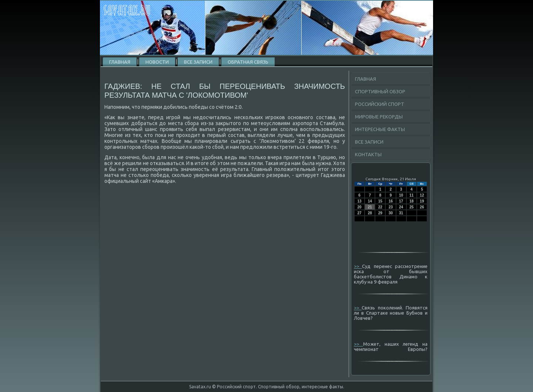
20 (360, 207)
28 (370, 213)
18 (411, 201)
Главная (120, 62)
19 (422, 201)
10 (401, 195)
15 (380, 201)
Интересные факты (380, 129)
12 (422, 195)
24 (401, 207)
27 (360, 213)
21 (370, 207)
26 (422, 207)
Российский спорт (380, 104)
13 (360, 201)
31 (401, 213)
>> (358, 266)
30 (391, 213)
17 (401, 201)
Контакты (368, 154)
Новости (157, 62)
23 (391, 207)
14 (370, 201)
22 (380, 207)
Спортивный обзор (380, 91)
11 (411, 195)
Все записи (198, 62)
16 (391, 201)
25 (411, 207)
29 (380, 213)
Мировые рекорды (379, 117)
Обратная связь (248, 62)
